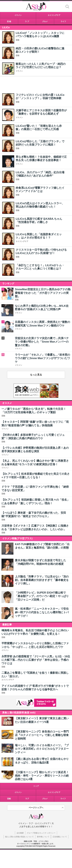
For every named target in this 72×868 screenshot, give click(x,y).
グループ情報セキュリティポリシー (41, 833)
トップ (36, 786)
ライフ (63, 799)
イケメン (19, 71)
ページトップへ (36, 808)
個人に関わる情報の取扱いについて (19, 837)
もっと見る (36, 375)
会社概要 (20, 833)
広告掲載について (60, 837)
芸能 (17, 40)
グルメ (45, 799)
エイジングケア (22, 241)
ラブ (27, 799)
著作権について (43, 837)
